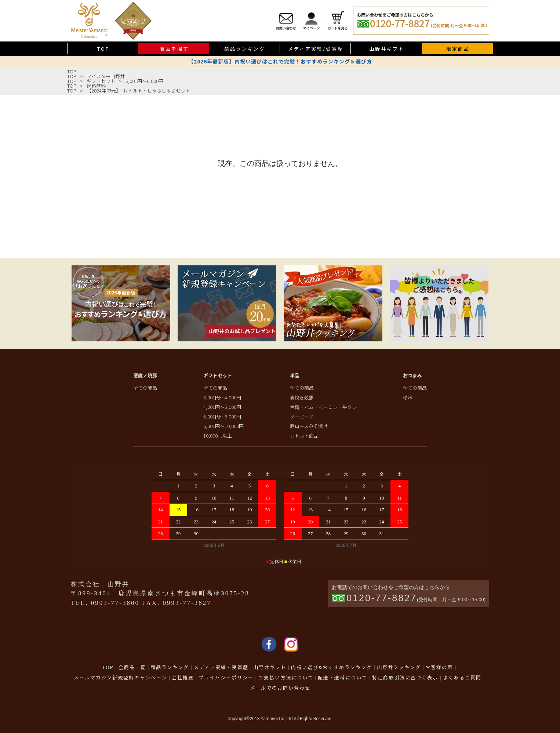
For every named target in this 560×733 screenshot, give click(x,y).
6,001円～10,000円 (223, 426)
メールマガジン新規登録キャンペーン (120, 677)
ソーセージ (302, 416)
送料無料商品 (551, 164)
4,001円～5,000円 (222, 407)
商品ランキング (245, 49)
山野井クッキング (399, 667)
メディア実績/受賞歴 (316, 49)
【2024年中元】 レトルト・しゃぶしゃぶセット (138, 90)
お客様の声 (439, 667)
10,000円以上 (218, 436)
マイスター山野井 (106, 76)
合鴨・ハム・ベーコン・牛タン (323, 407)
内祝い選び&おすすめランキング (332, 667)
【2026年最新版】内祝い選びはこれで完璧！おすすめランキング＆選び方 (280, 61)
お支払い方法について (286, 677)
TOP (103, 49)
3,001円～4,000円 (222, 397)
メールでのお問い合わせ (280, 688)
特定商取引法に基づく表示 (405, 677)
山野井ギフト (387, 49)
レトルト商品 (304, 436)
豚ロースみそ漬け (309, 426)
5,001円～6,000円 (144, 81)
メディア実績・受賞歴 (221, 667)
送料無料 (96, 86)
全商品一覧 (132, 667)
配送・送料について (343, 677)
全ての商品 (145, 388)
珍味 (408, 397)
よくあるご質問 (462, 677)
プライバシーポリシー (226, 677)
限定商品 (458, 49)
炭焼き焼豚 (302, 397)
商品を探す (174, 49)
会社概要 (183, 677)
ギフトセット (101, 81)
